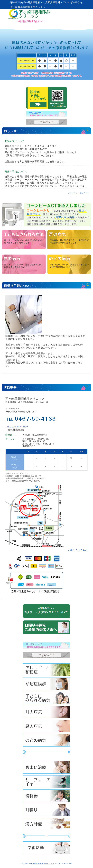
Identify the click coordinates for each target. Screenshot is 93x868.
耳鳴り (46, 811)
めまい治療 (46, 768)
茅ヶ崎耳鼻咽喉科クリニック (43, 863)
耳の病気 (46, 713)
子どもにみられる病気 (46, 699)
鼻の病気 (46, 727)
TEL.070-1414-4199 (17, 427)
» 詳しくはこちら (78, 550)
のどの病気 (46, 741)
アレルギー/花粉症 (46, 670)
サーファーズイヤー (46, 782)
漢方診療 (46, 825)
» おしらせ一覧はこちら (79, 193)
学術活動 (46, 848)
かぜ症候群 (46, 685)
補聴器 (46, 797)
